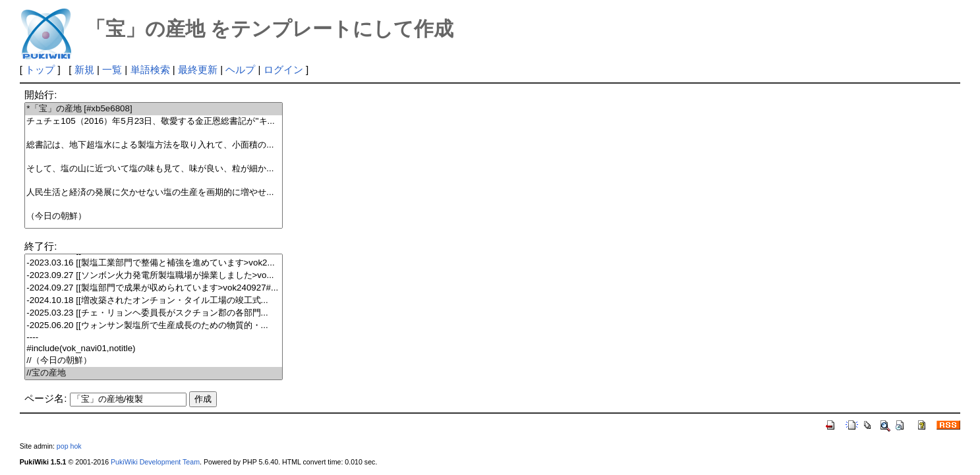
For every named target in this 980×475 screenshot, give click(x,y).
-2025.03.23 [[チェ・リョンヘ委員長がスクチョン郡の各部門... (153, 313)
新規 (84, 70)
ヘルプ (240, 70)
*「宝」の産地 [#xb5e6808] (153, 109)
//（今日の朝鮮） (153, 361)
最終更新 (198, 70)
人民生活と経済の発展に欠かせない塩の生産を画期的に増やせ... (153, 193)
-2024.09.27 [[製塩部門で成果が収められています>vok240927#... (153, 288)
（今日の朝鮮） (153, 216)
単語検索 (150, 70)
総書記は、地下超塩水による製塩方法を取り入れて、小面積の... (153, 145)
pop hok (69, 446)
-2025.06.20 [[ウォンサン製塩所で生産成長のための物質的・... (153, 326)
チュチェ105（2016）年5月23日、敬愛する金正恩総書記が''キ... (153, 122)
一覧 (112, 70)
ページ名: (45, 398)
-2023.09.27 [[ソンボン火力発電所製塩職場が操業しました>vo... (153, 276)
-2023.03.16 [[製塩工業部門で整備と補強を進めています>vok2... (153, 263)
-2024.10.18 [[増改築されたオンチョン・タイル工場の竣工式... (153, 301)
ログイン (283, 70)
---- (153, 338)
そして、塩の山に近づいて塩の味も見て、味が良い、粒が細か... (153, 169)
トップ (40, 70)
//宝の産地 (153, 373)
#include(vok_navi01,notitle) (153, 349)
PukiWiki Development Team (155, 462)
